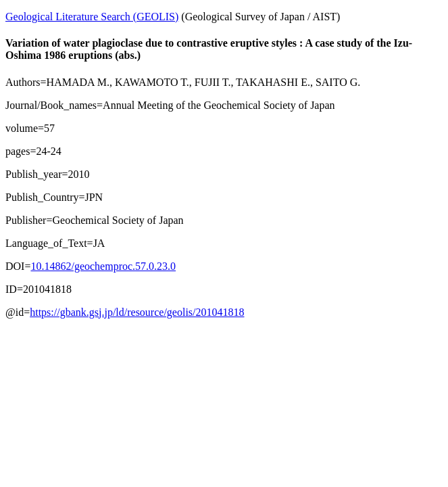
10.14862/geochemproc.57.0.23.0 (103, 266)
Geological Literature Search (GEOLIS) (92, 17)
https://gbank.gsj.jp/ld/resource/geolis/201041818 (137, 312)
